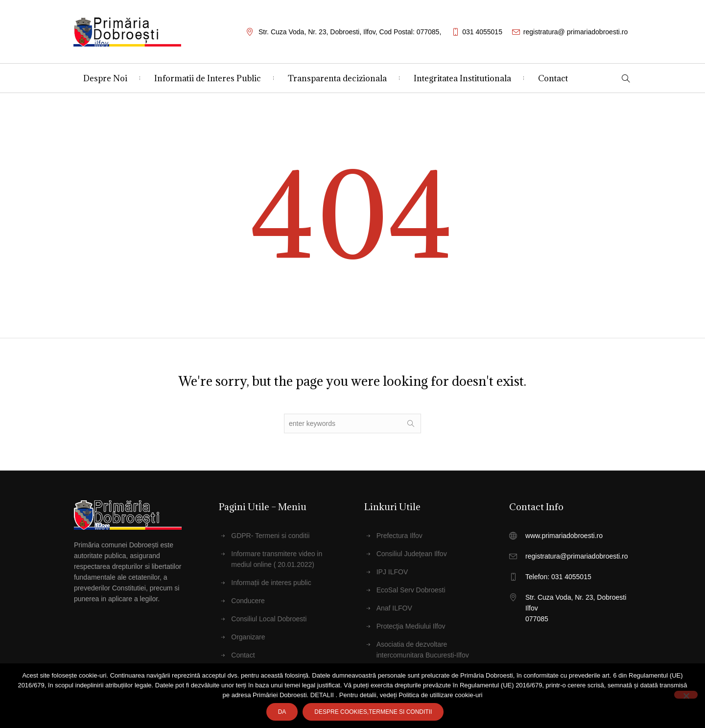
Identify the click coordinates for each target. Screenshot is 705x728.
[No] (686, 695)
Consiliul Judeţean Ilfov (412, 554)
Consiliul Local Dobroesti (269, 619)
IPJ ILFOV (392, 572)
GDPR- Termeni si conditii (270, 536)
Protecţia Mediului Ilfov (411, 626)
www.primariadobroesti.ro (564, 536)
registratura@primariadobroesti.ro (577, 556)
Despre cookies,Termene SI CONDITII (373, 712)
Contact (243, 655)
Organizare (248, 637)
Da (282, 712)
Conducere (248, 601)
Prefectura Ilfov (399, 536)
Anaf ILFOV (394, 608)
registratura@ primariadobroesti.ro (576, 32)
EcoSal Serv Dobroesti (411, 590)
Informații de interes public (271, 583)
